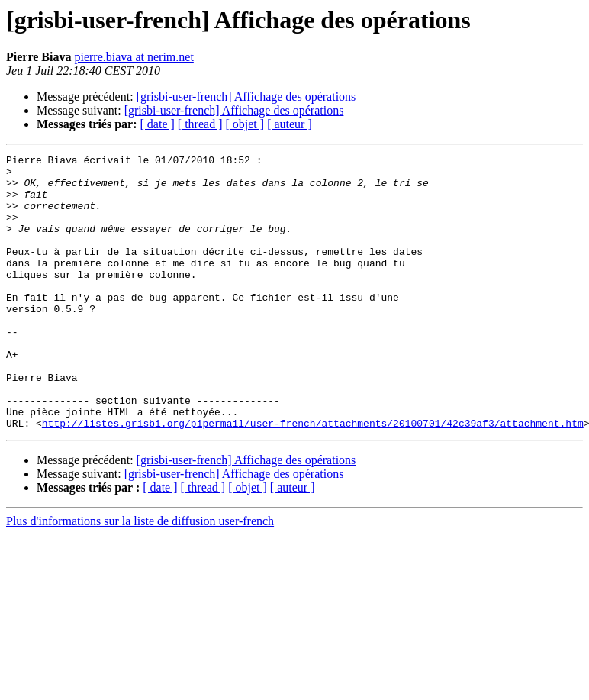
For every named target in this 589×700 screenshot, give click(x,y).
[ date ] (158, 124)
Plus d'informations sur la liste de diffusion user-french (140, 576)
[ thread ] (200, 124)
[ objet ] (245, 124)
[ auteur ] (290, 124)
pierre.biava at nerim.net (134, 57)
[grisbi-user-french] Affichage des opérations (246, 97)
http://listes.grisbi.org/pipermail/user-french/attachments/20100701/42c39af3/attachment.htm (313, 478)
